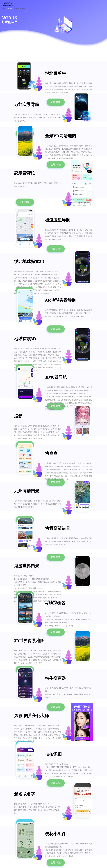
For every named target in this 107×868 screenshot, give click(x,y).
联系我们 (23, 9)
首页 (4, 9)
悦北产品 (10, 9)
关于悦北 (16, 9)
